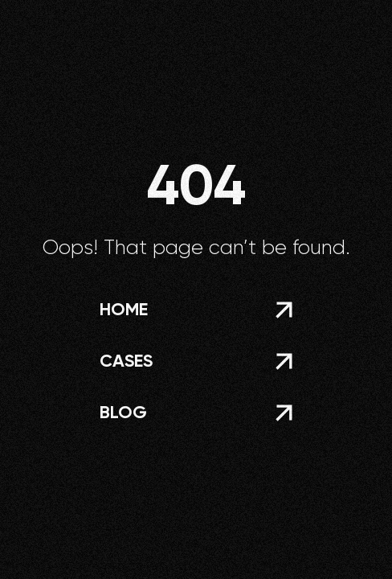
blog (123, 412)
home (124, 309)
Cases (126, 361)
